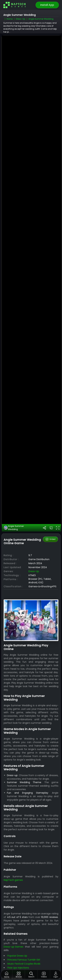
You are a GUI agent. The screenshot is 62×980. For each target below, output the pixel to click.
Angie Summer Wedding (14, 508)
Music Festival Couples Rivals (24, 944)
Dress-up (34, 552)
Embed (50, 520)
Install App (47, 5)
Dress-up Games (13, 927)
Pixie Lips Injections (18, 948)
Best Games (37, 964)
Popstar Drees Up (17, 936)
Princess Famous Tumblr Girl (24, 940)
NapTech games (13, 860)
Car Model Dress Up (19, 952)
